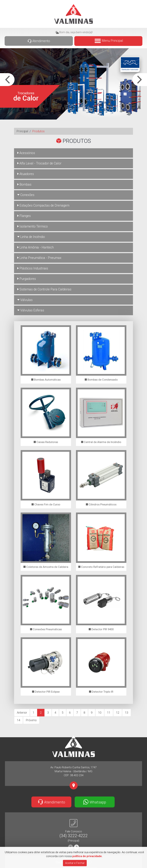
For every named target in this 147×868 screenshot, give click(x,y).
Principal (22, 131)
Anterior (22, 713)
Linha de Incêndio (31, 237)
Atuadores (26, 174)
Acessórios (26, 153)
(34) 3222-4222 (73, 836)
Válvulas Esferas (31, 310)
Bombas (24, 185)
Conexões (26, 195)
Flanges (24, 216)
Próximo (31, 720)
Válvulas (25, 300)
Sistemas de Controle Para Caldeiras (44, 289)
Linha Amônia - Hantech (36, 247)
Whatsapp (95, 802)
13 (127, 713)
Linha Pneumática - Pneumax (39, 258)
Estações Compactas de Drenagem (43, 205)
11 (109, 713)
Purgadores (27, 279)
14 (18, 720)
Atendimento (39, 41)
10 (100, 713)
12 (118, 713)
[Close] (75, 863)
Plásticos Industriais (33, 268)
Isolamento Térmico (33, 226)
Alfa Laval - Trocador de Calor (39, 163)
